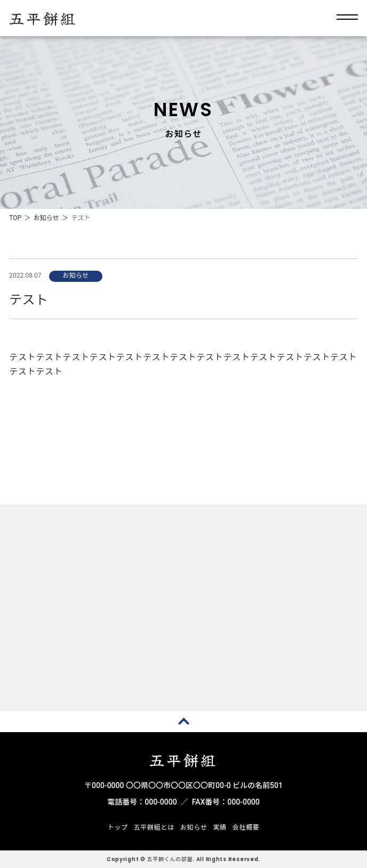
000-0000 (161, 802)
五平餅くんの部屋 (170, 859)
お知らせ (46, 218)
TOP (15, 218)
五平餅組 (43, 18)
